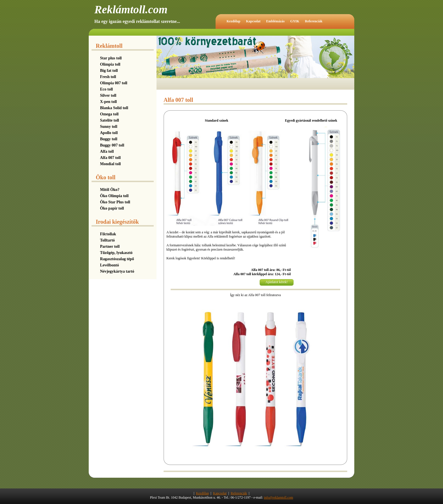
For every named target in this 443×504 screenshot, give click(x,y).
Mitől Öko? (110, 190)
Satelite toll (109, 120)
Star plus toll (111, 58)
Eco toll (107, 89)
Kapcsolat (253, 21)
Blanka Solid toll (114, 108)
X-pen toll (108, 102)
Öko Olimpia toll (114, 196)
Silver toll (108, 95)
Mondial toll (110, 164)
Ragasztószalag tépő (117, 259)
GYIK (295, 21)
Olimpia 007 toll (114, 83)
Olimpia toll (110, 64)
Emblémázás (275, 21)
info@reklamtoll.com (278, 497)
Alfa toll (107, 151)
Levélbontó (109, 265)
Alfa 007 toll (110, 158)
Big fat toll (109, 71)
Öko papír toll (112, 208)
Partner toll (110, 246)
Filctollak (108, 234)
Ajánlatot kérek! (277, 282)
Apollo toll (109, 133)
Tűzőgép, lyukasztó (116, 253)
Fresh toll (108, 77)
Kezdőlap (234, 21)
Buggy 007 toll (112, 145)
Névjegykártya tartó (117, 271)
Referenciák (314, 21)
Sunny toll (109, 127)
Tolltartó (107, 240)
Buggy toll (109, 139)
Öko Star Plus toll (115, 202)
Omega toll (109, 114)
